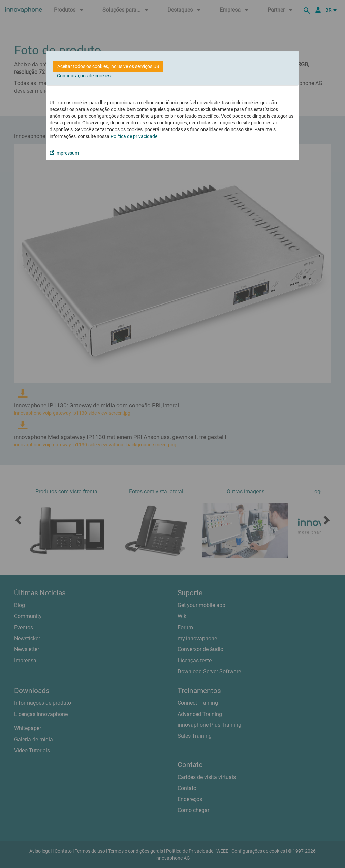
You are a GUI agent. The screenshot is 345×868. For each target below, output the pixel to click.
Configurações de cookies (84, 76)
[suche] (308, 10)
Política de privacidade (134, 136)
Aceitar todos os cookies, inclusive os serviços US (108, 66)
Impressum (64, 153)
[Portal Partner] (318, 10)
